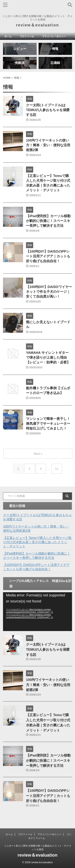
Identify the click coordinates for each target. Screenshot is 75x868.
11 (57, 469)
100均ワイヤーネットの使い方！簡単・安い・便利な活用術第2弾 (48, 145)
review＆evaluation (37, 25)
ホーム (8, 36)
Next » (38, 454)
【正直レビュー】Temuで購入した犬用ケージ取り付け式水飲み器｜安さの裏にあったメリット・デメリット (37, 542)
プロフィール (27, 36)
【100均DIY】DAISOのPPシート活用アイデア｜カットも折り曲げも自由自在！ (48, 256)
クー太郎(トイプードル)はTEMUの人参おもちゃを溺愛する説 (48, 110)
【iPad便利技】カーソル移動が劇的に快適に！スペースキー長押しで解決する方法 (48, 221)
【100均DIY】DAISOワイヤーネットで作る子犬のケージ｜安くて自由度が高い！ (49, 292)
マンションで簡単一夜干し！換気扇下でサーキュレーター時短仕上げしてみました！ (48, 424)
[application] (37, 612)
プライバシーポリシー (54, 36)
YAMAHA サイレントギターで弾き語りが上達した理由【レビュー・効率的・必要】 (48, 358)
